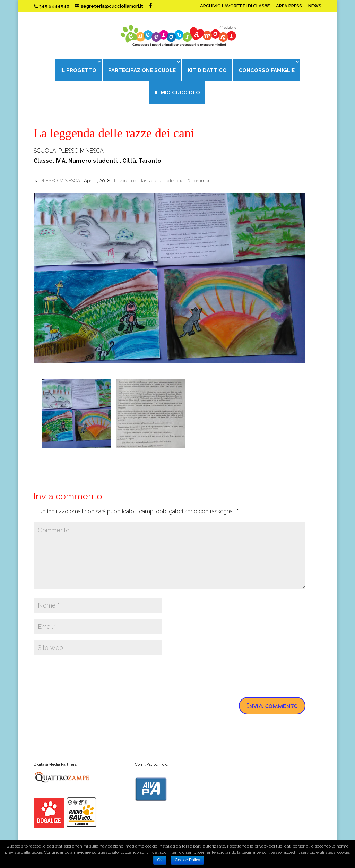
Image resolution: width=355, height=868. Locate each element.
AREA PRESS (289, 6)
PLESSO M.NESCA (60, 181)
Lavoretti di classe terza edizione (149, 181)
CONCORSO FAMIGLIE (267, 70)
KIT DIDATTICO (207, 70)
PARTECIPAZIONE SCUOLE (142, 70)
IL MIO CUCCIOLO (177, 93)
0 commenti (200, 181)
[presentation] (86, 674)
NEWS (315, 6)
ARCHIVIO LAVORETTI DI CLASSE (235, 6)
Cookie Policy (187, 860)
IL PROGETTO (78, 70)
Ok (160, 860)
